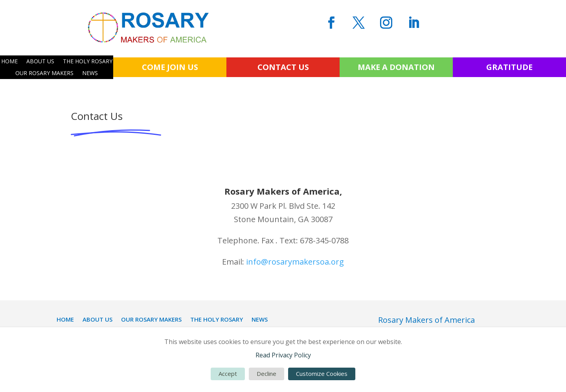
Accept (228, 374)
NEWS (90, 74)
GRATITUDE (509, 67)
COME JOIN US (170, 67)
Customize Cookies (322, 374)
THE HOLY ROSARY (88, 62)
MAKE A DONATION (396, 67)
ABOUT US (40, 62)
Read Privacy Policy (283, 355)
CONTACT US (283, 67)
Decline (266, 374)
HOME (9, 62)
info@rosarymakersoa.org (295, 262)
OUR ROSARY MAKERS (44, 74)
